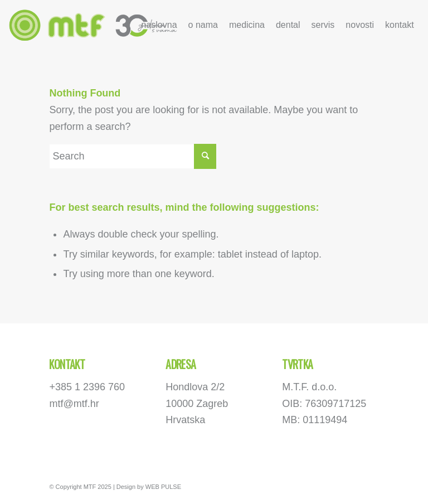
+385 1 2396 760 (87, 387)
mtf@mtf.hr (74, 404)
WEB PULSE (163, 487)
